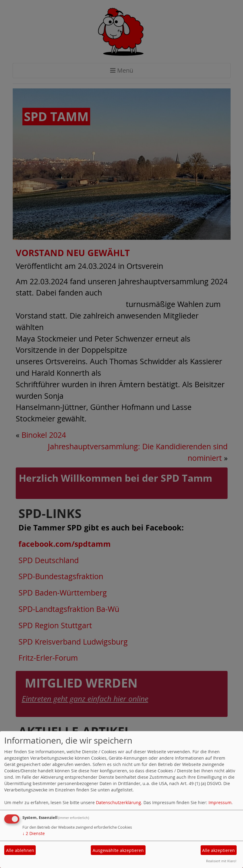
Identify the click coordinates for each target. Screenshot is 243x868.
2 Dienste (34, 833)
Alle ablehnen (20, 850)
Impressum (220, 802)
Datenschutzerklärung (118, 802)
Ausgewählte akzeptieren (118, 850)
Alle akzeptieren (218, 850)
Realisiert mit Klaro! (221, 861)
